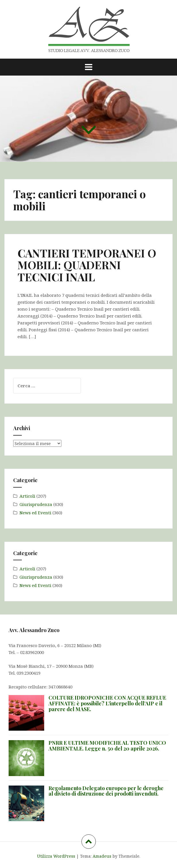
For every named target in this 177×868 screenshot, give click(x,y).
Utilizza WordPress (56, 856)
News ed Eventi (35, 513)
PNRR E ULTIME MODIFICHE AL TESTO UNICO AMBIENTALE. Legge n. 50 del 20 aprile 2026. (107, 746)
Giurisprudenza (36, 504)
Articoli (27, 496)
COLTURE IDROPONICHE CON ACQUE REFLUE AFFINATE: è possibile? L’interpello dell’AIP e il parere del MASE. (107, 703)
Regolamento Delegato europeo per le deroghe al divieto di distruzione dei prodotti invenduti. (106, 791)
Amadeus (102, 856)
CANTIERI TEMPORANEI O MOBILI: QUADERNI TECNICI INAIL (87, 265)
